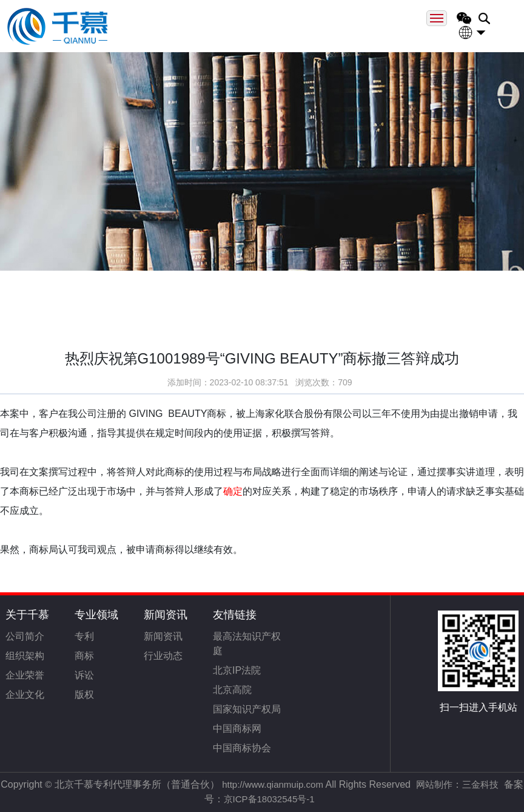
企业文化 (25, 695)
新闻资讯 (166, 615)
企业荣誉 (25, 675)
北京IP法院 (237, 670)
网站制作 (434, 784)
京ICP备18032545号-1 (269, 799)
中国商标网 (237, 729)
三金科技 (480, 784)
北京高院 (232, 690)
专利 (84, 636)
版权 (84, 695)
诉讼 (84, 675)
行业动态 (163, 656)
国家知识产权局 (247, 709)
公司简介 (25, 636)
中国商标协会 (242, 748)
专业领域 (96, 615)
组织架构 (25, 656)
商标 (84, 656)
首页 (59, 290)
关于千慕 (27, 615)
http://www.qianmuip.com (273, 784)
